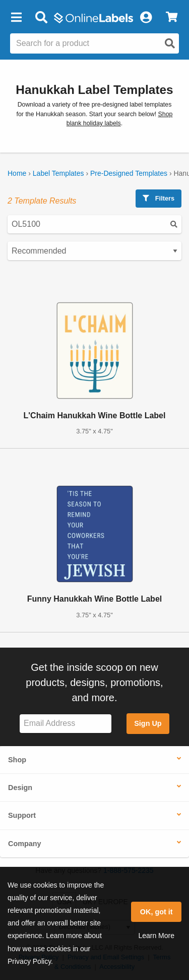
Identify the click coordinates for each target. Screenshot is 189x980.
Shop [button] (17, 760)
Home (17, 173)
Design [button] (20, 788)
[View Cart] (172, 18)
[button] (16, 18)
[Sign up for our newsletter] (66, 724)
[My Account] (146, 18)
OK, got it (156, 912)
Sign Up (148, 723)
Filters (159, 198)
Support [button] (22, 815)
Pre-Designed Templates (129, 173)
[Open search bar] (41, 18)
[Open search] (170, 43)
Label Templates (58, 173)
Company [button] (25, 844)
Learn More (156, 936)
